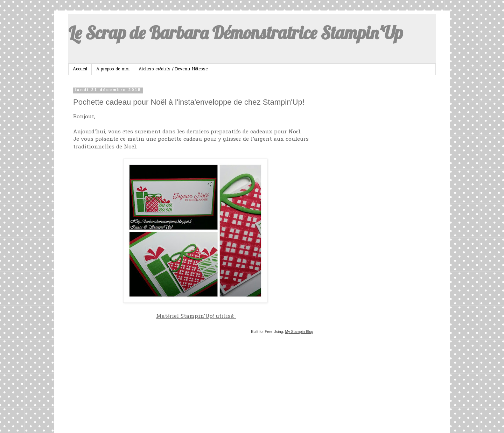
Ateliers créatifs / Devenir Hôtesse (173, 69)
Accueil (80, 69)
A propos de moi (113, 69)
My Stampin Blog (299, 331)
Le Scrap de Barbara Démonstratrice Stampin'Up (236, 33)
